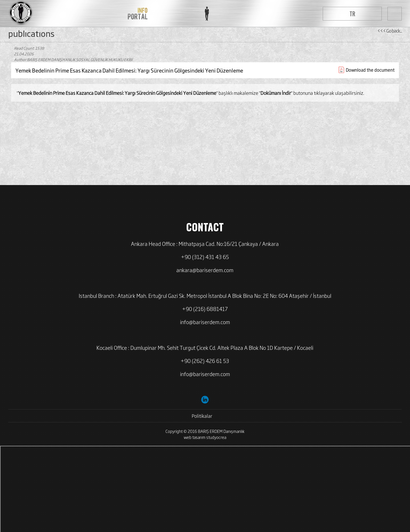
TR (352, 14)
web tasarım (195, 437)
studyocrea (216, 437)
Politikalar (202, 416)
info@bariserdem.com (205, 322)
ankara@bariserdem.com (205, 270)
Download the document (370, 70)
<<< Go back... (389, 31)
